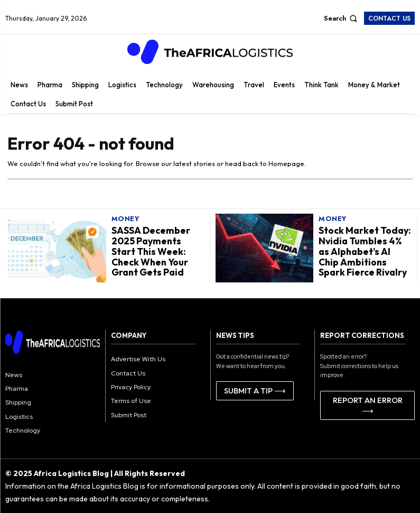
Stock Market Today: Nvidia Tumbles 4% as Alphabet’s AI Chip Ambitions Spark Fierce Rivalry (363, 251)
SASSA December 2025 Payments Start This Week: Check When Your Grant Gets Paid (157, 251)
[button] (342, 18)
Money (125, 220)
